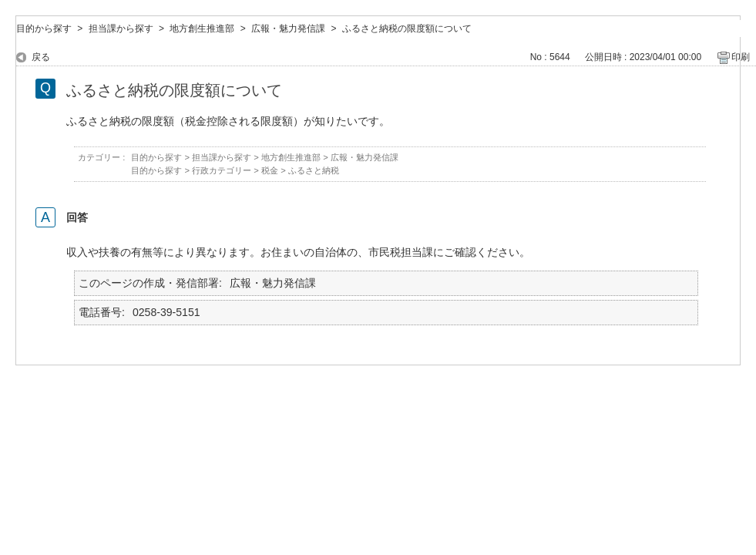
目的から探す (44, 29)
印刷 (741, 57)
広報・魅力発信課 (288, 29)
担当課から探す (121, 29)
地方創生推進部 (202, 29)
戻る (41, 57)
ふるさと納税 (314, 170)
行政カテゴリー (222, 170)
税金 (270, 170)
